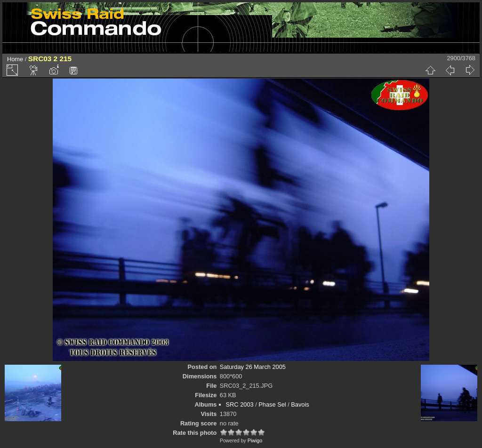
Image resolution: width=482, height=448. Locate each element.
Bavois (300, 404)
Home (15, 59)
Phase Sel (272, 404)
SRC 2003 (240, 404)
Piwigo (255, 440)
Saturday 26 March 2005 (253, 367)
